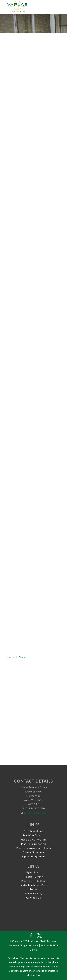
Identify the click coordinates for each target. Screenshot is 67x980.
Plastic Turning (33, 877)
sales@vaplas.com (35, 813)
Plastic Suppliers (34, 852)
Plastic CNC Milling (33, 881)
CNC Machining (34, 831)
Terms (33, 889)
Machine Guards (34, 835)
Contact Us (34, 898)
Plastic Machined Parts (33, 885)
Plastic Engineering (33, 844)
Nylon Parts (34, 872)
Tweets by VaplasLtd (19, 657)
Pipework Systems (34, 856)
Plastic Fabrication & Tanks (34, 848)
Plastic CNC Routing (33, 840)
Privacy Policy (33, 893)
